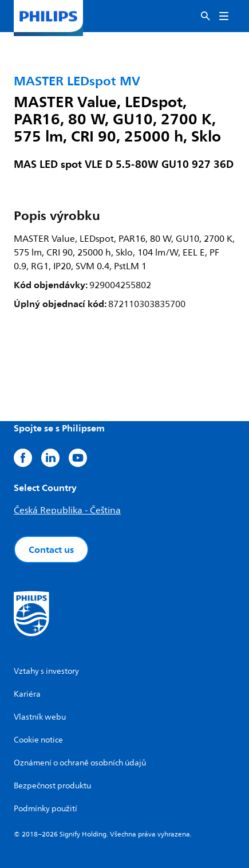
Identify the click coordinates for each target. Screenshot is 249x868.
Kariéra (27, 694)
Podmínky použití (46, 809)
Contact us (51, 549)
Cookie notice (38, 740)
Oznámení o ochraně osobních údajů (80, 763)
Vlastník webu (40, 717)
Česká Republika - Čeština (67, 510)
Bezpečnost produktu (52, 786)
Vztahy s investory (46, 671)
